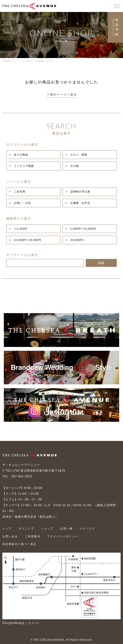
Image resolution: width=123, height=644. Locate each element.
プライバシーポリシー (63, 536)
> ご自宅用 (17, 192)
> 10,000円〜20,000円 (25, 240)
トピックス (87, 528)
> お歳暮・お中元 (78, 203)
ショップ (47, 528)
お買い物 (66, 528)
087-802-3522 (22, 476)
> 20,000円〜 (75, 240)
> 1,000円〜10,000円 (81, 229)
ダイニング (26, 528)
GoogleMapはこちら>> (21, 623)
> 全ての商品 (19, 155)
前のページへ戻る (62, 94)
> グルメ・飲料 (76, 155)
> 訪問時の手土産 (78, 192)
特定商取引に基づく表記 (19, 544)
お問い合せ (10, 536)
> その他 (72, 166)
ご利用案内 (33, 536)
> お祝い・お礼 (20, 203)
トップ (7, 528)
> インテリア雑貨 (21, 166)
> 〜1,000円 (18, 229)
